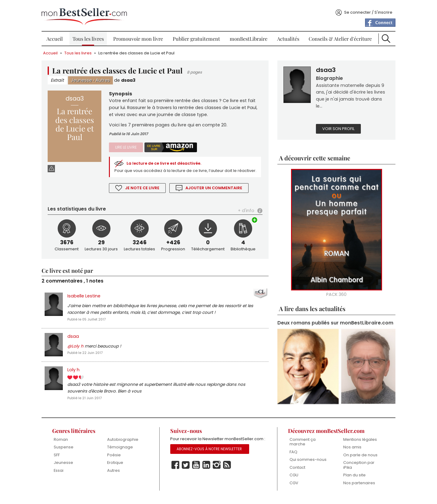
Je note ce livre (145, 194)
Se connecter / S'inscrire (364, 10)
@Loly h (79, 353)
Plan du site (352, 479)
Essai (62, 475)
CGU (292, 479)
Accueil (58, 36)
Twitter (187, 476)
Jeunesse (85, 78)
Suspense (67, 451)
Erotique (118, 467)
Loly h (77, 376)
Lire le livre (129, 146)
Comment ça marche (301, 446)
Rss (228, 476)
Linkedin (207, 476)
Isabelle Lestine (88, 302)
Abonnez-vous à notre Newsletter (210, 460)
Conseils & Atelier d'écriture (338, 36)
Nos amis (350, 451)
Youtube (197, 476)
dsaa (77, 342)
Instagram (218, 476)
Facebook (176, 476)
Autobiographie (125, 443)
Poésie (117, 459)
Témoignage (123, 451)
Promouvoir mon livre (140, 36)
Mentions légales (357, 443)
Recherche (383, 36)
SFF (60, 459)
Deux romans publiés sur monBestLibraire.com (307, 325)
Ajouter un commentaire (217, 194)
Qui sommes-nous (307, 464)
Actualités (287, 36)
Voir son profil (337, 127)
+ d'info (245, 216)
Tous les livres (91, 36)
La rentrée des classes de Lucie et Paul (140, 51)
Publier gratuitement (197, 36)
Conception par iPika (356, 469)
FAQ (292, 456)
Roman (64, 443)
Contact (296, 472)
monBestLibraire (248, 36)
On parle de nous (358, 459)
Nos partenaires (356, 487)
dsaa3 (132, 78)
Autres (107, 78)
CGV (292, 487)
